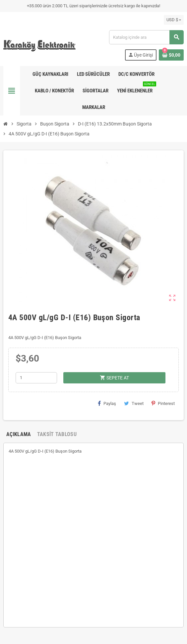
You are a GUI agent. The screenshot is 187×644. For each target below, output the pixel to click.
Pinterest (163, 403)
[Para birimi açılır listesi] (174, 20)
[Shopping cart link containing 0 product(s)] (171, 55)
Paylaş (107, 403)
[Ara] (146, 37)
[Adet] (36, 378)
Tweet (134, 403)
